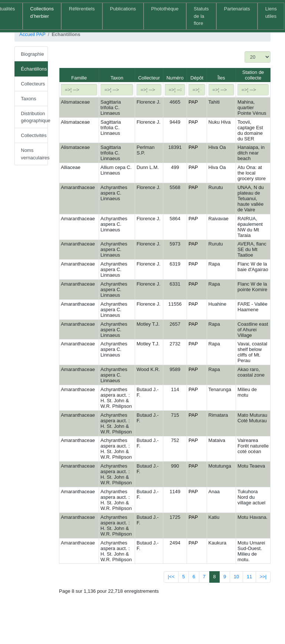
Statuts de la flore (201, 16)
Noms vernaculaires (34, 154)
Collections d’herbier (42, 12)
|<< (171, 577)
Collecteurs (33, 84)
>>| (263, 577)
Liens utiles (271, 12)
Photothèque (165, 9)
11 (249, 577)
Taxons (28, 99)
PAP (193, 102)
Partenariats (237, 9)
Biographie (32, 54)
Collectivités (34, 135)
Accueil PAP (32, 34)
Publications (123, 9)
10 (236, 577)
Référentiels (82, 9)
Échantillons (34, 69)
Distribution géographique (34, 117)
